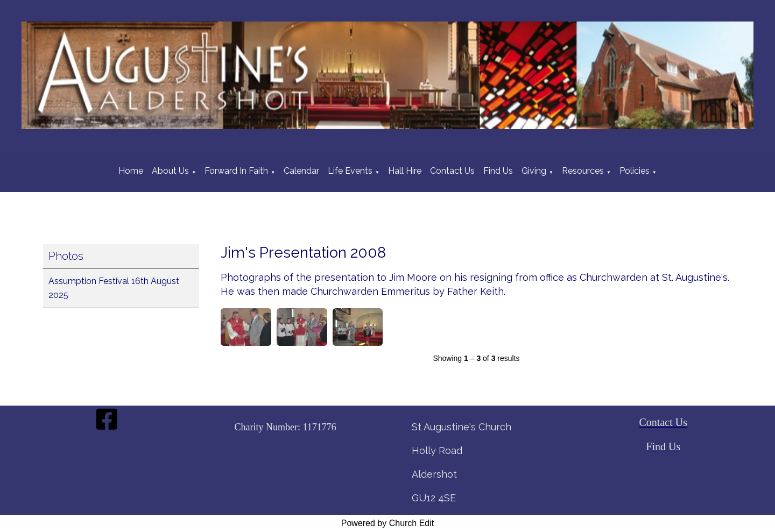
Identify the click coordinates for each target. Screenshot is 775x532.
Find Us (498, 171)
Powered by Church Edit (388, 523)
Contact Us (452, 171)
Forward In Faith (236, 171)
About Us (170, 171)
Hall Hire (405, 171)
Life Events (350, 171)
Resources (583, 171)
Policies (635, 171)
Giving (534, 171)
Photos (66, 256)
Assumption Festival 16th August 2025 (114, 288)
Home (131, 171)
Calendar (301, 171)
